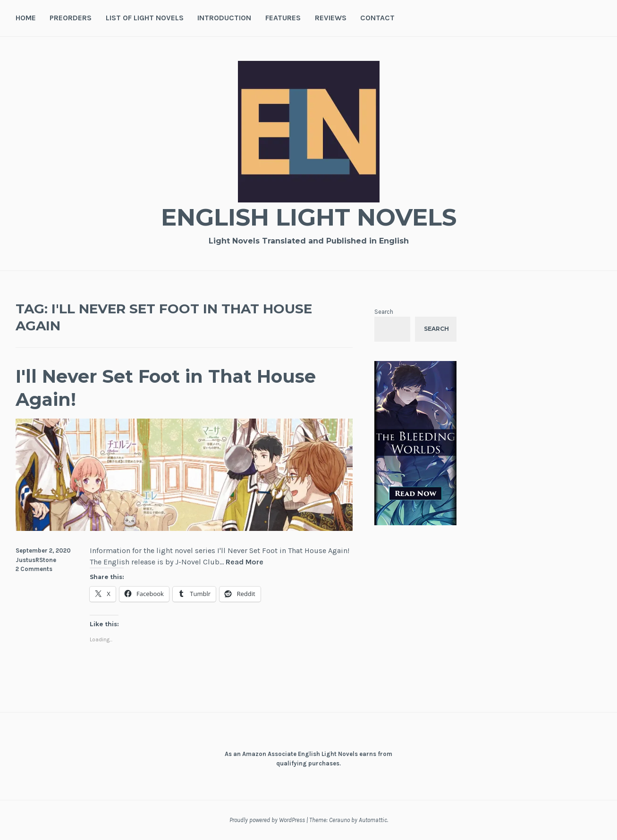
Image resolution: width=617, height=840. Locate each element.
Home (26, 18)
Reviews (331, 18)
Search (384, 312)
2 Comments (34, 569)
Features (283, 18)
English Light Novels (309, 217)
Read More (245, 562)
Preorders (71, 18)
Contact (377, 18)
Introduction (224, 18)
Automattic (373, 820)
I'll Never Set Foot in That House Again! (166, 388)
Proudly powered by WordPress (267, 820)
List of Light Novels (145, 18)
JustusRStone (36, 560)
